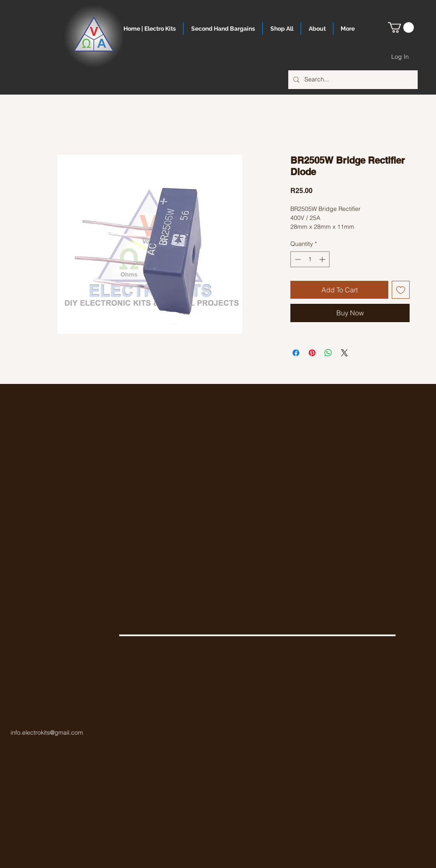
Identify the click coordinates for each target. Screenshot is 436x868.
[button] (401, 27)
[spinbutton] (310, 259)
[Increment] (323, 259)
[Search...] (352, 80)
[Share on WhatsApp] (328, 353)
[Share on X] (344, 353)
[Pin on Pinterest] (312, 353)
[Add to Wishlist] (401, 290)
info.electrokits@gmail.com (47, 732)
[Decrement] (297, 259)
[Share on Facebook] (296, 353)
